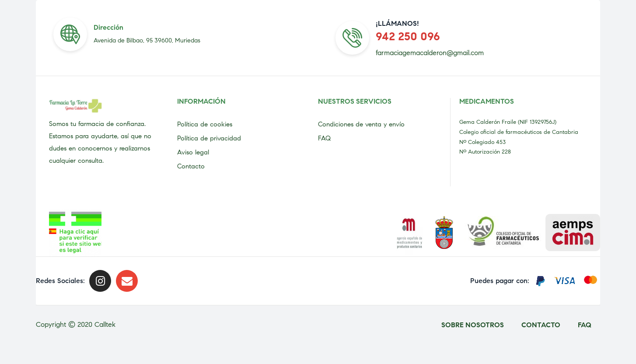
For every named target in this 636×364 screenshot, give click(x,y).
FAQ (324, 138)
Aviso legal (193, 152)
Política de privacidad (209, 138)
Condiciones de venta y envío (361, 124)
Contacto (191, 166)
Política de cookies (205, 124)
